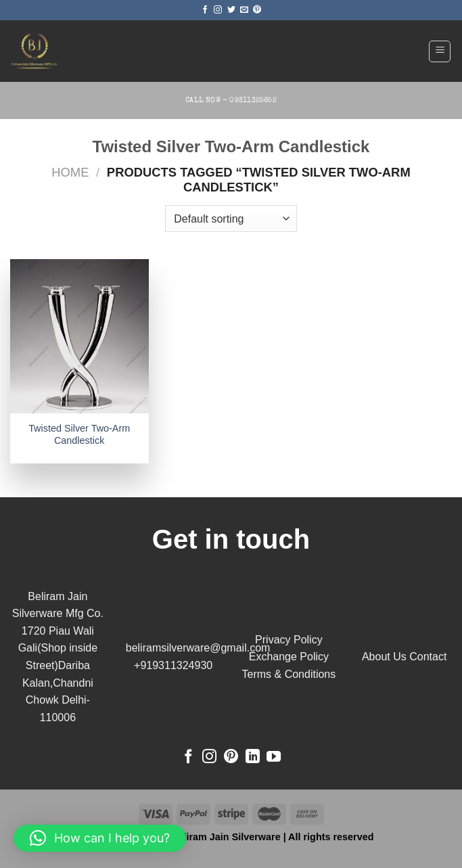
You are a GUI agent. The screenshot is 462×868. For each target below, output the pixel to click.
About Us (384, 657)
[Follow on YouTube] (274, 757)
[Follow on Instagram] (218, 10)
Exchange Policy (289, 657)
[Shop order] (231, 219)
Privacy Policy (289, 640)
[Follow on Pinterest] (257, 10)
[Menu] (440, 51)
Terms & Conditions (289, 674)
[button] (100, 838)
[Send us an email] (244, 10)
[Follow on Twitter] (231, 10)
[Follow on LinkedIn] (253, 757)
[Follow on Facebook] (205, 10)
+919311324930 (173, 665)
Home (70, 172)
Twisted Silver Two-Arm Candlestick (79, 435)
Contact (428, 657)
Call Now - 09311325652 (231, 100)
